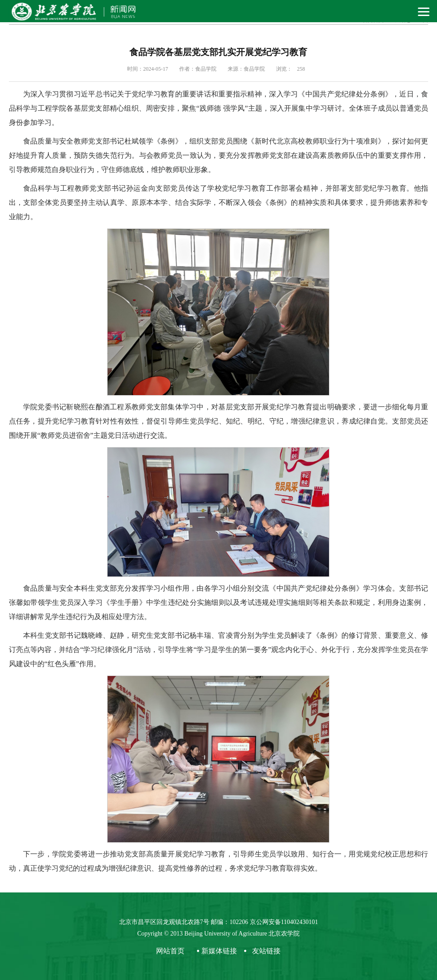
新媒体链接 (219, 951)
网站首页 (170, 951)
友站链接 (266, 951)
